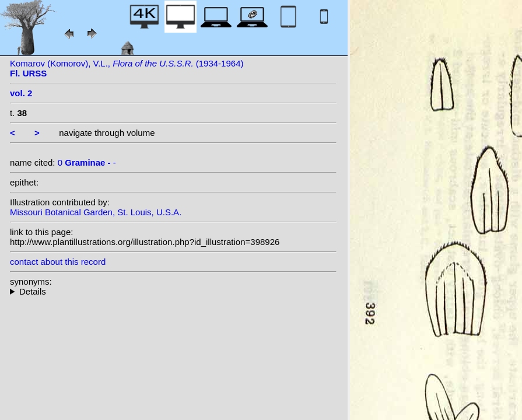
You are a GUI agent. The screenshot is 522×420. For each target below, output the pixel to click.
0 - (87, 162)
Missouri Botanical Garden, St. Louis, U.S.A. (96, 212)
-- (173, 291)
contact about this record (58, 262)
